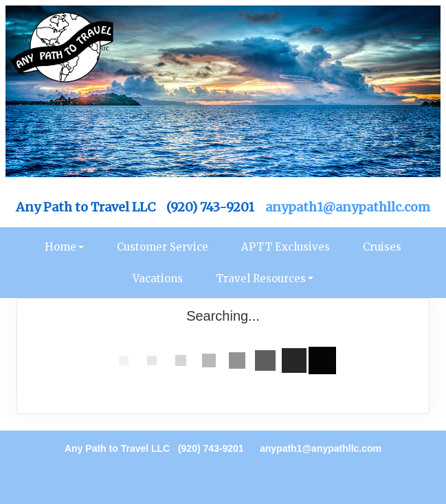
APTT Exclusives (286, 247)
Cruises (382, 247)
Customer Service (163, 247)
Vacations (158, 278)
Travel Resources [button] (261, 278)
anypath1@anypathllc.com (348, 207)
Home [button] (60, 247)
